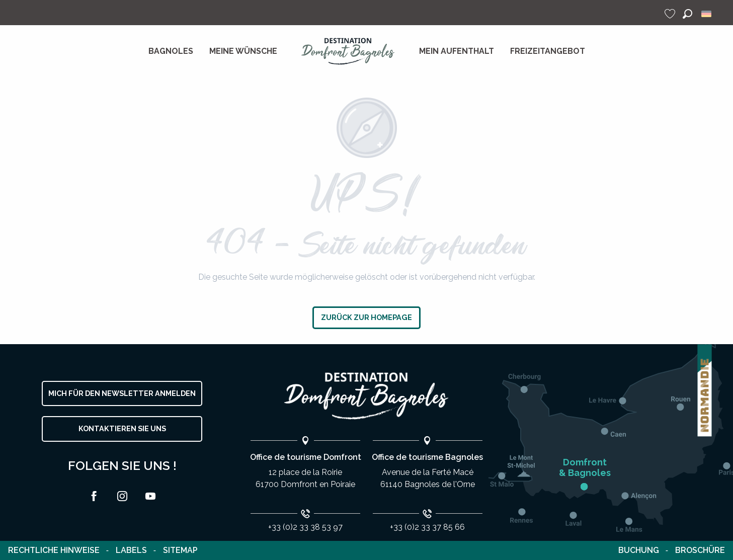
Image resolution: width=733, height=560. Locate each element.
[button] (687, 14)
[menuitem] (171, 51)
